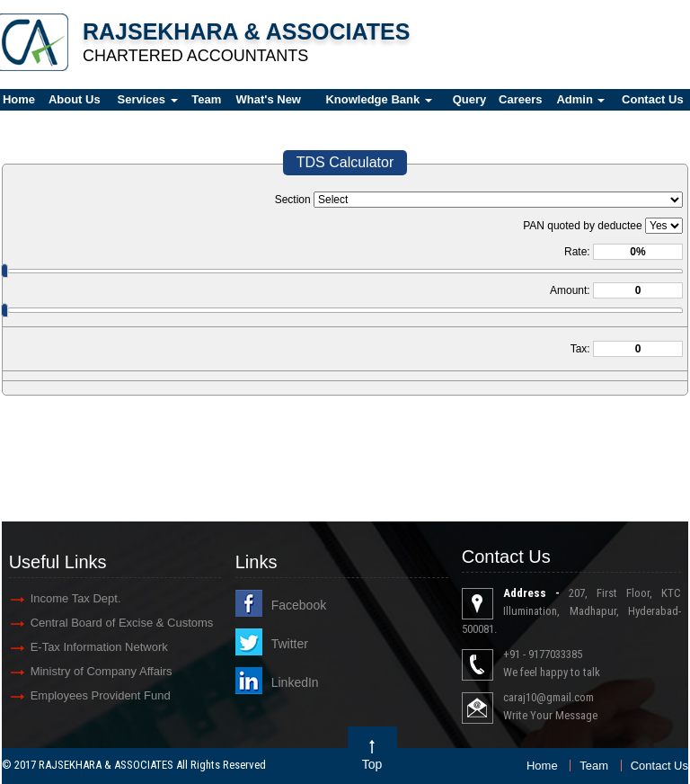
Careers (520, 99)
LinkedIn (295, 682)
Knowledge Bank (378, 99)
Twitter (290, 644)
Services (148, 99)
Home (542, 766)
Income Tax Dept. (76, 598)
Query (470, 99)
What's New (269, 99)
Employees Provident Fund (101, 695)
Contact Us (659, 766)
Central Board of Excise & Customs (122, 623)
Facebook (299, 605)
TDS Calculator (345, 162)
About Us (75, 99)
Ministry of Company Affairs (102, 671)
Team (206, 99)
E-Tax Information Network (99, 647)
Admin (580, 99)
